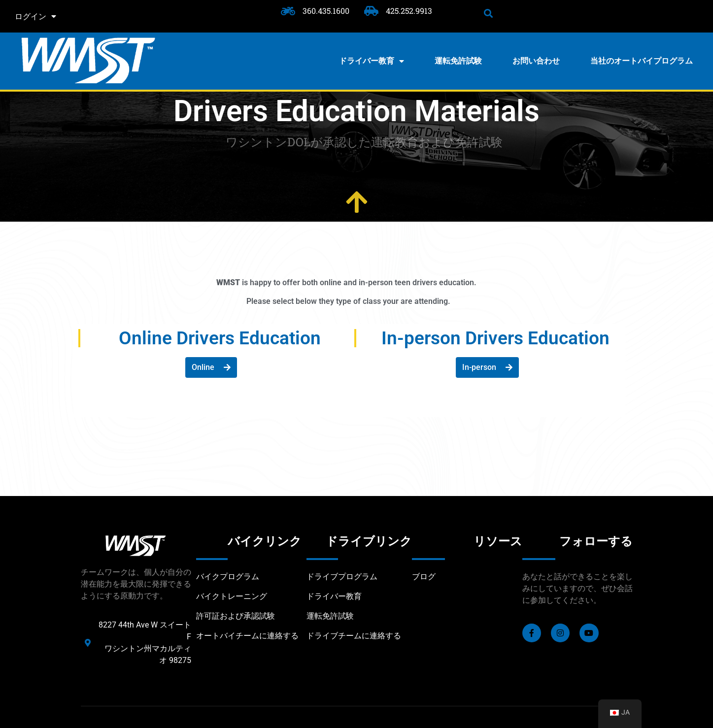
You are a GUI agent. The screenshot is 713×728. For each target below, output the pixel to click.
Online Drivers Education (220, 338)
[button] (489, 13)
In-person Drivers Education (495, 338)
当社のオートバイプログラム (642, 61)
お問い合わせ (536, 61)
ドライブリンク (369, 541)
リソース (498, 541)
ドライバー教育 (372, 61)
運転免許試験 (458, 61)
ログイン (35, 16)
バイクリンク (265, 541)
